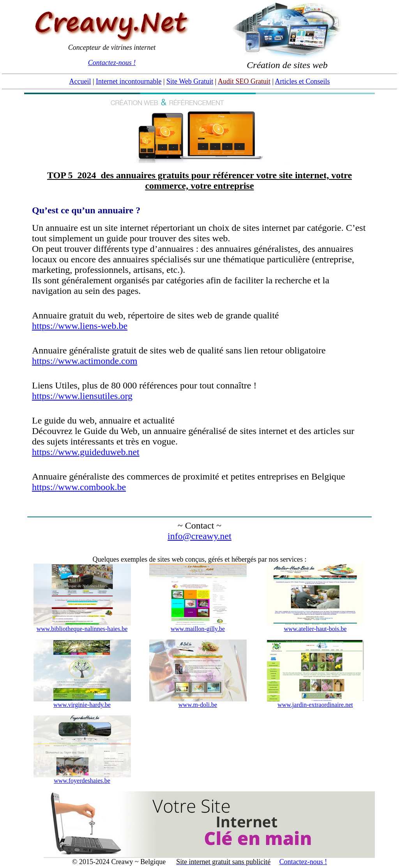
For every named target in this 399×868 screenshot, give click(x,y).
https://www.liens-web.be (80, 326)
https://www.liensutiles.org (82, 396)
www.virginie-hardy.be (82, 705)
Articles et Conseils (303, 81)
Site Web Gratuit (190, 81)
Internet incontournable (129, 81)
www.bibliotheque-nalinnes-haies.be (82, 629)
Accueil (80, 81)
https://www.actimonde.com (85, 361)
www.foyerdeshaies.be (82, 781)
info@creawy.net (199, 536)
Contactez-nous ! (112, 63)
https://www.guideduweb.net (86, 452)
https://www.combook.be (79, 487)
